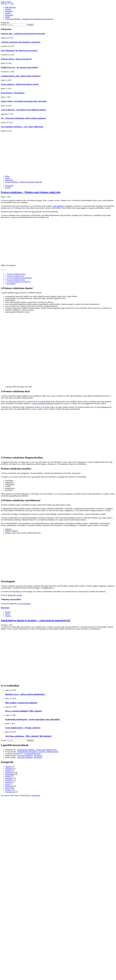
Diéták (8, 17)
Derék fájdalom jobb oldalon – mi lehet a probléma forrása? (38, 752)
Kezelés (8, 13)
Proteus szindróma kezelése (16, 280)
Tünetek (8, 9)
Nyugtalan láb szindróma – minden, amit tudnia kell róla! (37, 750)
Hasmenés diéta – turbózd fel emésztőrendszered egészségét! (23, 34)
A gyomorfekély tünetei (32, 754)
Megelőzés (9, 11)
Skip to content (6, 2)
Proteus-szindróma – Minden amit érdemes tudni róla (31, 192)
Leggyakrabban (58, 206)
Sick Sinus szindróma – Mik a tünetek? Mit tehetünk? (28, 736)
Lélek (7, 784)
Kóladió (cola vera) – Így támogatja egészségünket (19, 67)
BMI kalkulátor (11, 7)
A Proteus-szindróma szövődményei (19, 282)
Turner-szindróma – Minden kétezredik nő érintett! (20, 84)
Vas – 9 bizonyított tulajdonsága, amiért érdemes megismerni (23, 118)
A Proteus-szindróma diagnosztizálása (19, 278)
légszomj (8, 529)
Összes (8, 614)
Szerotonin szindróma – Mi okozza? (30, 756)
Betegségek (9, 15)
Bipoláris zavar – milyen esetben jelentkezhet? (25, 694)
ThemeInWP (36, 796)
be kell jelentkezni (24, 604)
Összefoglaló (11, 284)
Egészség (8, 778)
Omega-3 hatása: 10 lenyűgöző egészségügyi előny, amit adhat (24, 101)
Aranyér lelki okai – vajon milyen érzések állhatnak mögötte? (24, 110)
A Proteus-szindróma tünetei (16, 274)
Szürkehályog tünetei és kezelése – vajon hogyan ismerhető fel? (36, 620)
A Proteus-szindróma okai (15, 276)
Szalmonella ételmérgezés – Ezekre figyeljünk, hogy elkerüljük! (33, 719)
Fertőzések (9, 780)
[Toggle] (5, 270)
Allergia (8, 770)
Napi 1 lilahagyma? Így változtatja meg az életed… (20, 51)
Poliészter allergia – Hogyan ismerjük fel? (16, 59)
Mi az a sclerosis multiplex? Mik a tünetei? (24, 711)
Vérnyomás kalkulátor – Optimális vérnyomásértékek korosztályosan (29, 19)
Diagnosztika (10, 774)
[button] (4, 270)
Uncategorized (10, 792)
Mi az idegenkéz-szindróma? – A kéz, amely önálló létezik (22, 127)
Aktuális (8, 767)
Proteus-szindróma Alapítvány (43, 403)
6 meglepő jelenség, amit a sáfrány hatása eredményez (21, 76)
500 (33, 212)
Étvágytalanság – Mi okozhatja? (13, 93)
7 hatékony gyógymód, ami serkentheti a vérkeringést (21, 42)
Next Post (5, 608)
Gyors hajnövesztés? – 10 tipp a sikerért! (23, 728)
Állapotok (9, 769)
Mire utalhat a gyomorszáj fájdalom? (21, 703)
